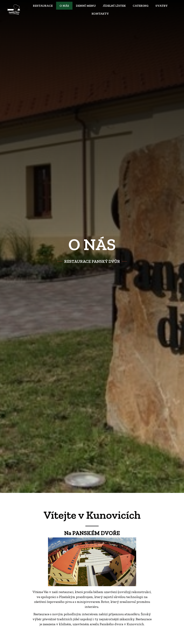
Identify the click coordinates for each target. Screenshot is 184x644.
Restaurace (43, 6)
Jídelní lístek (114, 6)
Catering (141, 6)
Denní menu (86, 6)
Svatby (162, 6)
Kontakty (100, 14)
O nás (64, 6)
